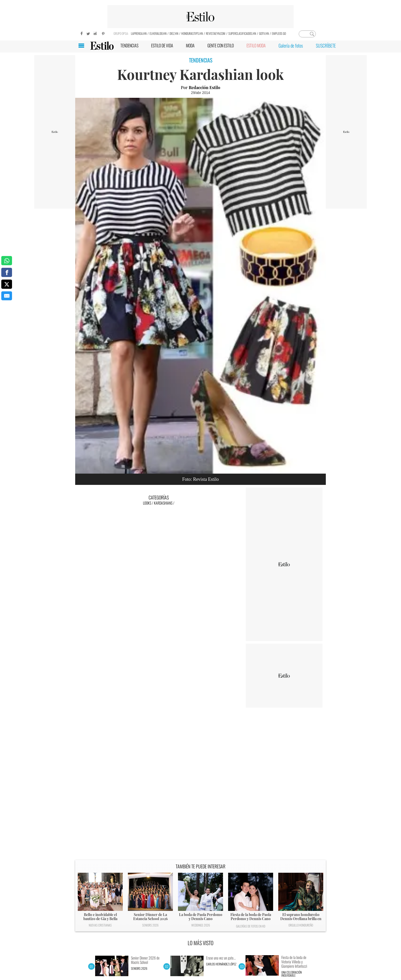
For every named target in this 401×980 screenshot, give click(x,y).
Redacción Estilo (204, 87)
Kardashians (163, 503)
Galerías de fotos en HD (251, 926)
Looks (147, 503)
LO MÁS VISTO (201, 943)
